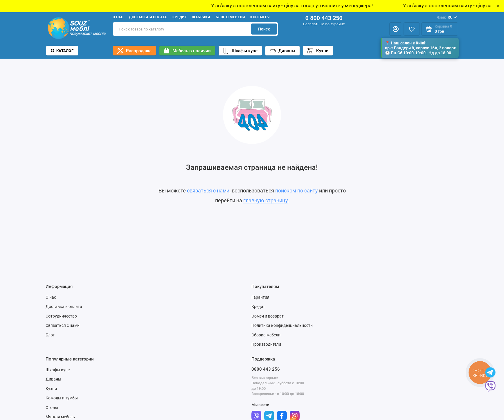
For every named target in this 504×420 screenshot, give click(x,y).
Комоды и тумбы (62, 398)
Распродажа (134, 51)
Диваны (282, 51)
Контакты (260, 17)
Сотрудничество (61, 316)
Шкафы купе (240, 51)
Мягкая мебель (60, 417)
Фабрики (201, 17)
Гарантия (260, 297)
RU (447, 17)
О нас (118, 17)
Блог (50, 335)
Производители (266, 344)
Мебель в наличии (187, 51)
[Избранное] (412, 29)
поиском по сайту (297, 191)
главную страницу (265, 200)
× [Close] (498, 6)
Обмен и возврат (268, 316)
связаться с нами (208, 191)
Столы (52, 408)
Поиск (264, 29)
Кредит (180, 17)
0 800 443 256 (324, 18)
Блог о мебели (230, 17)
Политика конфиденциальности (282, 325)
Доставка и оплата (148, 17)
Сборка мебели (266, 335)
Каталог (62, 51)
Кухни (318, 51)
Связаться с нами (63, 325)
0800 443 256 (266, 369)
